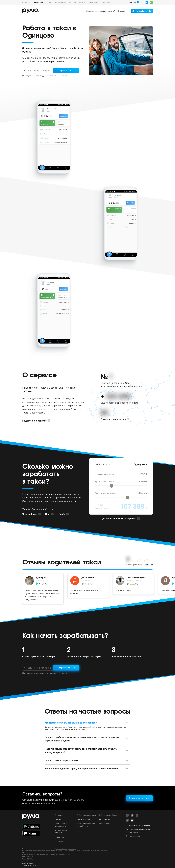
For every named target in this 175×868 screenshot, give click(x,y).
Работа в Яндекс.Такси (108, 815)
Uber (48, 514)
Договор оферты (132, 833)
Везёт (62, 514)
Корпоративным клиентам (61, 832)
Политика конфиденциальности (138, 829)
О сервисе (26, 2)
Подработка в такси (85, 819)
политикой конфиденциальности (66, 849)
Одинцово (139, 464)
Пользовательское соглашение (138, 825)
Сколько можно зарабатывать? (101, 11)
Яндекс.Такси (30, 514)
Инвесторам (93, 2)
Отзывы (121, 11)
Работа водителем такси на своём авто (87, 825)
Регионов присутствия (113, 419)
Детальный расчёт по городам (119, 519)
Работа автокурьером (57, 2)
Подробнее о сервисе (34, 421)
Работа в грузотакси (77, 2)
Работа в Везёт (105, 824)
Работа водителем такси (87, 815)
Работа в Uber (105, 819)
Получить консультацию (139, 798)
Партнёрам (106, 2)
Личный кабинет (140, 11)
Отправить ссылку (66, 70)
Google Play (148, 565)
